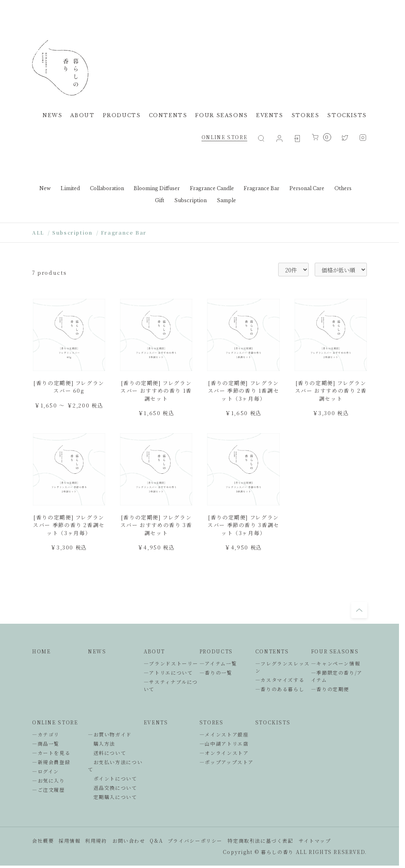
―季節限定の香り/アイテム (337, 676)
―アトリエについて (168, 672)
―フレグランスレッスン (283, 667)
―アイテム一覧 (218, 663)
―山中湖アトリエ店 (224, 743)
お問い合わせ (129, 841)
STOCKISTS (347, 115)
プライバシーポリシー (195, 841)
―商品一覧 (46, 743)
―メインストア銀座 (224, 734)
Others (343, 188)
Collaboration (107, 188)
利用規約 (96, 841)
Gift (160, 200)
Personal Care (307, 188)
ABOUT (82, 115)
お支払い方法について (115, 766)
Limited (70, 188)
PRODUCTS (122, 115)
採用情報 (69, 841)
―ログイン (46, 771)
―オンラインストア (224, 753)
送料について (107, 753)
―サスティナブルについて (171, 685)
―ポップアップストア (227, 762)
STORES (305, 115)
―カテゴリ (46, 734)
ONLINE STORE (224, 137)
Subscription (190, 200)
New (45, 188)
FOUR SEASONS (221, 115)
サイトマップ (315, 841)
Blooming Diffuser (157, 188)
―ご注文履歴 (49, 790)
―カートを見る (51, 753)
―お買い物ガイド (110, 734)
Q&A (156, 841)
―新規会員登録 (51, 762)
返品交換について (113, 788)
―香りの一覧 (216, 672)
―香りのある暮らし (280, 689)
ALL (38, 232)
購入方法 (102, 743)
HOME (41, 651)
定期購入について (113, 797)
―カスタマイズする (280, 680)
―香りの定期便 (330, 689)
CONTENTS (168, 115)
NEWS (52, 115)
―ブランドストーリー (171, 663)
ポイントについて (113, 778)
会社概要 (43, 841)
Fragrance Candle (212, 188)
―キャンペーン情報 (336, 663)
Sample (226, 200)
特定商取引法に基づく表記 (260, 841)
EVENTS (270, 115)
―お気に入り (49, 780)
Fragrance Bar (262, 188)
